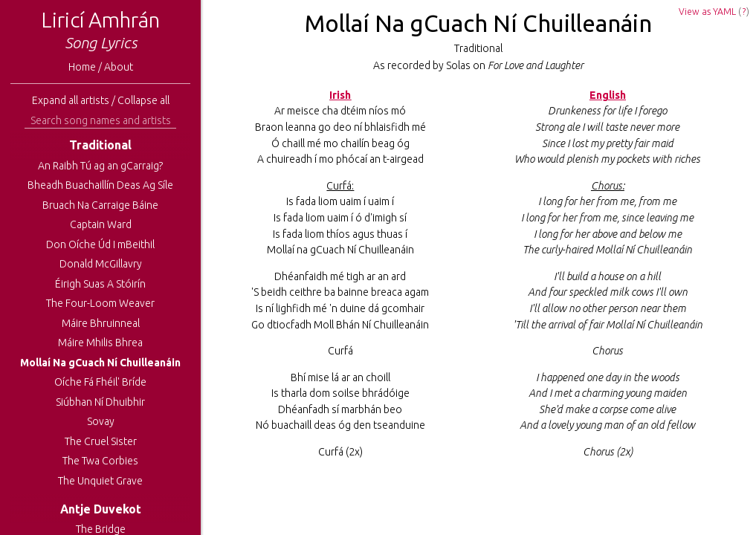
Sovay (101, 421)
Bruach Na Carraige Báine (100, 205)
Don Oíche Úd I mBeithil (100, 244)
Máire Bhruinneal (101, 323)
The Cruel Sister (101, 441)
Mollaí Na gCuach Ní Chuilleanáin (100, 363)
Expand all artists (71, 100)
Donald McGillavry (101, 264)
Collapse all (143, 100)
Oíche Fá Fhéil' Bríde (100, 382)
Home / (86, 67)
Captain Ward (101, 224)
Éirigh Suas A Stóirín (100, 284)
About (119, 67)
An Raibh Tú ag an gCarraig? (100, 166)
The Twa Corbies (100, 461)
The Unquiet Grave (100, 481)
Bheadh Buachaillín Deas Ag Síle (100, 185)
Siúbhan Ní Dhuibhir (100, 402)
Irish (340, 95)
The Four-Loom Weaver (100, 303)
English (608, 95)
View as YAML (707, 12)
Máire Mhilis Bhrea (100, 343)
